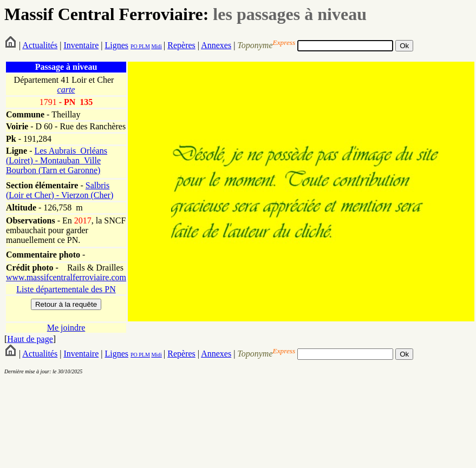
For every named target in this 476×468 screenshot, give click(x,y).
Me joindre (66, 328)
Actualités (40, 45)
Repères (181, 45)
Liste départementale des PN (66, 289)
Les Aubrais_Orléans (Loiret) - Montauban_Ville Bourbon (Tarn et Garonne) (57, 160)
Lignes (116, 45)
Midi (156, 46)
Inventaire (81, 45)
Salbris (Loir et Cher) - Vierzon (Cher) (60, 190)
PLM (144, 46)
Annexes (216, 45)
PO (134, 46)
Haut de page (30, 339)
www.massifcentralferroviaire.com (66, 277)
